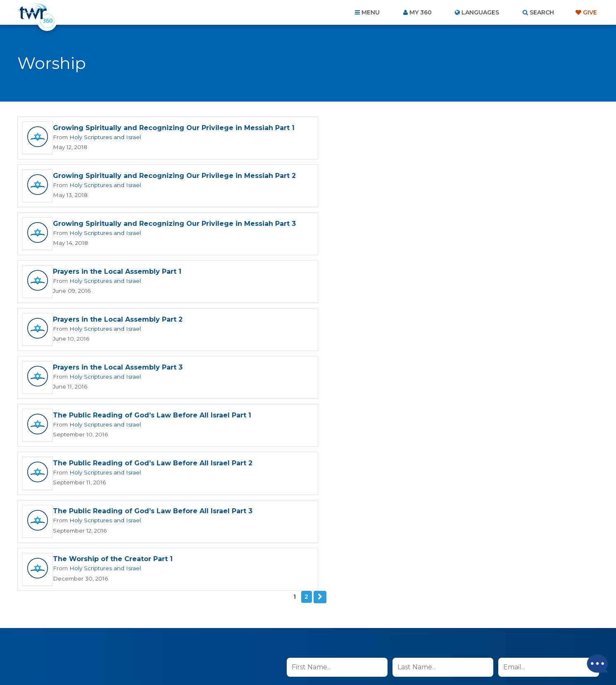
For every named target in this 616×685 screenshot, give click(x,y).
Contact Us (238, 640)
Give (590, 12)
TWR (313, 660)
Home (158, 640)
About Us (193, 640)
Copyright (402, 640)
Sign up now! (315, 476)
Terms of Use (491, 499)
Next (320, 365)
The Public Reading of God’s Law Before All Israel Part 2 (446, 279)
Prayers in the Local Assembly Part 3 (411, 230)
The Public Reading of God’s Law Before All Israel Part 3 (153, 327)
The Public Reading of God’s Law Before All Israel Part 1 (152, 279)
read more (403, 457)
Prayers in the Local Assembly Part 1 (410, 181)
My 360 (421, 12)
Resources (449, 640)
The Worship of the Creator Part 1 (406, 327)
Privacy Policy (450, 499)
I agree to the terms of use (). (355, 457)
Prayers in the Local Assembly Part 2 (118, 230)
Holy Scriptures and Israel (103, 142)
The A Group (368, 660)
